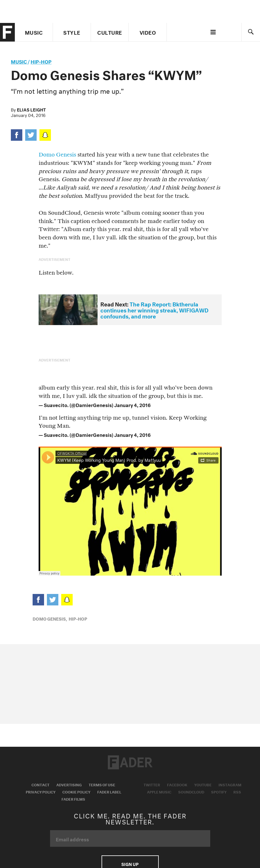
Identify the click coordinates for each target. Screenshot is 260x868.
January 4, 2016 (132, 404)
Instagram (230, 784)
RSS (237, 791)
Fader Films (73, 799)
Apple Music (159, 791)
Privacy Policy (41, 791)
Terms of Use (102, 784)
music (19, 61)
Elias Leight (31, 109)
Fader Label (109, 791)
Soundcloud (191, 791)
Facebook (177, 784)
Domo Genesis (57, 155)
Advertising (69, 784)
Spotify (219, 791)
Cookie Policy (76, 791)
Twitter (152, 784)
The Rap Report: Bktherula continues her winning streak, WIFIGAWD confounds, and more (154, 309)
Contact (40, 784)
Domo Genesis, (50, 618)
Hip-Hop (41, 61)
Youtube (203, 784)
